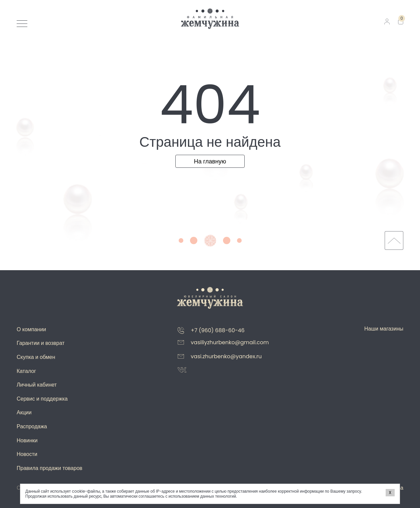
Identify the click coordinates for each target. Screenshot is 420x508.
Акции (24, 412)
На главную (210, 161)
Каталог (26, 371)
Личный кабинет (37, 385)
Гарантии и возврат (41, 343)
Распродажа (32, 426)
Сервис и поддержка (42, 399)
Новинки (27, 440)
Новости (27, 454)
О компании (31, 329)
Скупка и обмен (36, 357)
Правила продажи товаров (49, 468)
